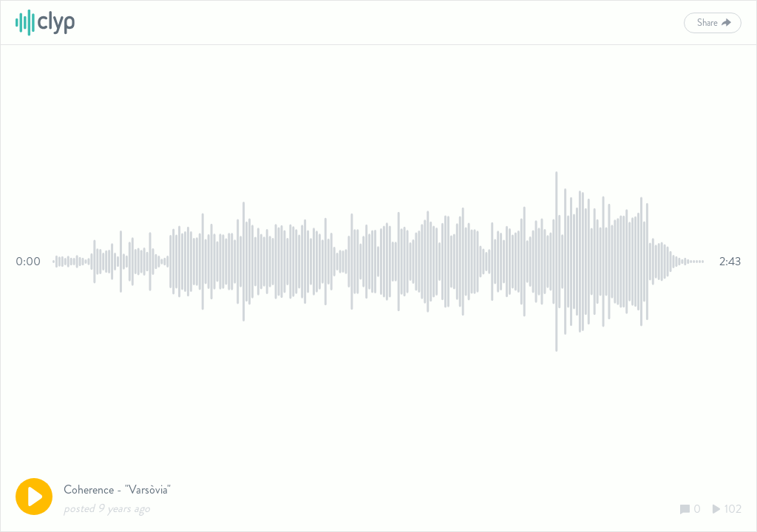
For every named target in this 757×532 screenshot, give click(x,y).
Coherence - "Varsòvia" (117, 490)
